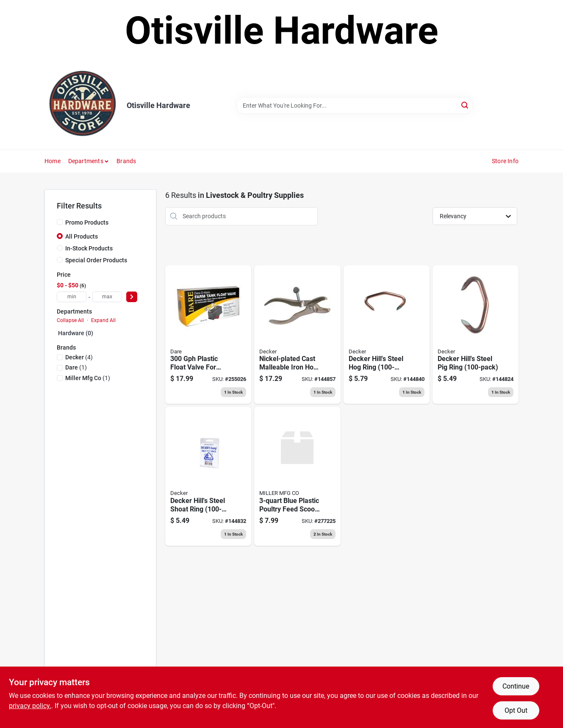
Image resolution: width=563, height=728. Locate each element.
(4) (79, 357)
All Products (82, 236)
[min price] (72, 297)
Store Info (505, 161)
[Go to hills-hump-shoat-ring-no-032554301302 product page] (208, 476)
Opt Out (516, 710)
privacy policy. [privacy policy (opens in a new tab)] (30, 706)
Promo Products (87, 222)
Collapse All (70, 320)
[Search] (465, 105)
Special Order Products (96, 260)
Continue (516, 686)
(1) (76, 367)
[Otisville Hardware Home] (83, 106)
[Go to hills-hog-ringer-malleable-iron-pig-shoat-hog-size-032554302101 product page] (297, 335)
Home (53, 161)
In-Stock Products (89, 248)
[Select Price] (132, 297)
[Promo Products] (60, 222)
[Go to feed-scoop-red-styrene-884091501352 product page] (297, 476)
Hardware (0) (76, 333)
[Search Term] (355, 106)
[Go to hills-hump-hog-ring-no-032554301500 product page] (387, 335)
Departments (86, 161)
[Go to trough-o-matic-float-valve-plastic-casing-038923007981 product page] (208, 335)
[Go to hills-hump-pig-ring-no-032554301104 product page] (476, 335)
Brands (126, 161)
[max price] (107, 297)
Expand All (103, 320)
